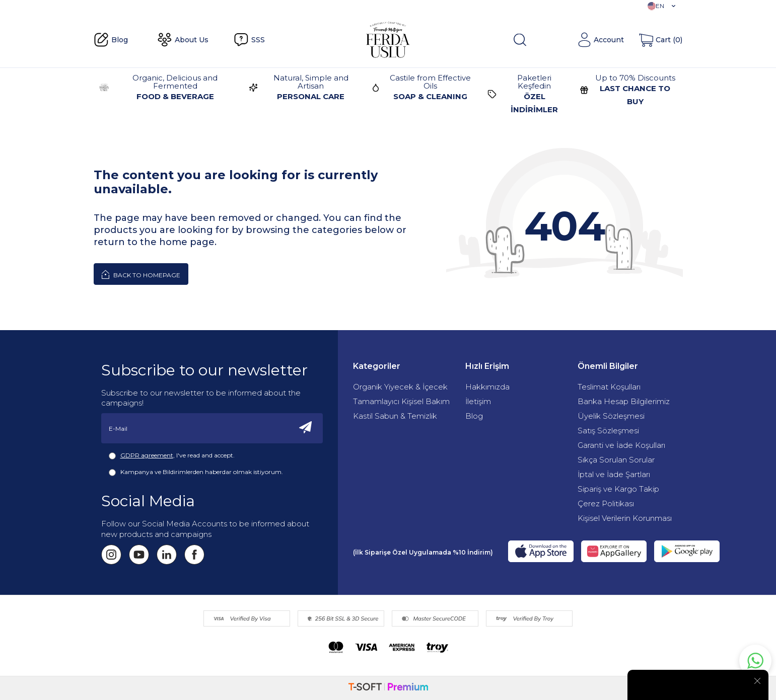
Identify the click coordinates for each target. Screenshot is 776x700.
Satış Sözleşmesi (608, 431)
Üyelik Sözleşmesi (611, 416)
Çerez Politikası (606, 503)
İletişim (478, 401)
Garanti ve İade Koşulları (621, 445)
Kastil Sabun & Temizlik (395, 416)
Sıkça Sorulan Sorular (616, 460)
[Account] (601, 40)
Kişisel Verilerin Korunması (625, 518)
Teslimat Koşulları (609, 387)
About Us (183, 40)
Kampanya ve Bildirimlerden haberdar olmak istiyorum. (196, 472)
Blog (111, 40)
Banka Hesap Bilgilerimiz (624, 401)
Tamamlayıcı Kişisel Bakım (401, 401)
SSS (249, 40)
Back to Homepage (141, 274)
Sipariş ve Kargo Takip (618, 489)
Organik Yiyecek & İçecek (400, 387)
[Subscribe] (306, 428)
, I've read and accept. (172, 455)
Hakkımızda (487, 387)
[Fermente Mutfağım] (388, 40)
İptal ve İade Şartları (614, 474)
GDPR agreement (147, 455)
